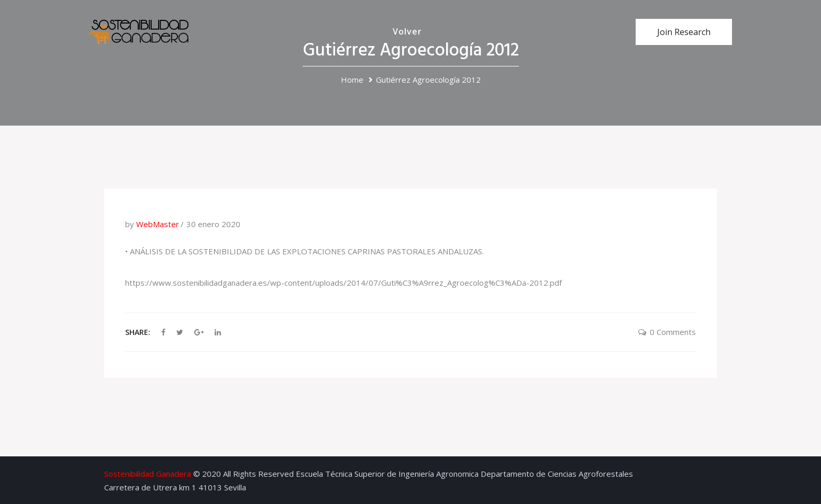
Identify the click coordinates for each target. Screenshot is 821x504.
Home (352, 80)
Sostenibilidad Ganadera (148, 474)
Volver (407, 31)
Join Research (684, 32)
